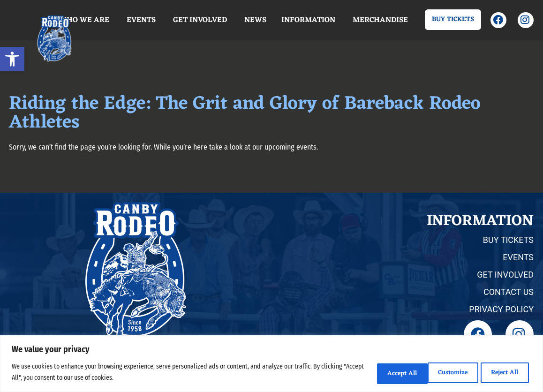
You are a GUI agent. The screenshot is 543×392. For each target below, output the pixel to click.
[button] (12, 59)
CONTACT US (509, 292)
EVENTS (518, 257)
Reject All (441, 373)
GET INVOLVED (505, 275)
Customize (380, 373)
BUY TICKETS (508, 240)
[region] (271, 364)
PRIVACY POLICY (501, 309)
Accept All (502, 373)
